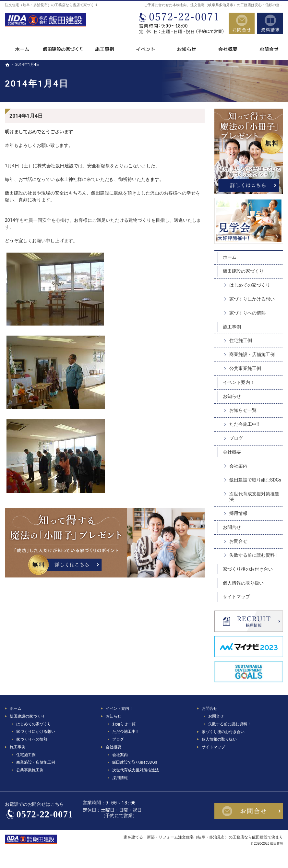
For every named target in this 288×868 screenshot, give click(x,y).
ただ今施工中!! (244, 424)
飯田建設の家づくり (243, 271)
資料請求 (270, 23)
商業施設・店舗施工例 (252, 354)
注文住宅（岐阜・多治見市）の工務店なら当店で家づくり (51, 5)
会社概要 (232, 452)
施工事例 (232, 327)
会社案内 (238, 466)
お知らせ (232, 396)
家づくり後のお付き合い (248, 569)
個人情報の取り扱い (243, 583)
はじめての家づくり (250, 285)
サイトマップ (236, 597)
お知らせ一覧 (243, 410)
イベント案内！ (239, 382)
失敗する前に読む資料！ (254, 555)
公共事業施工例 (245, 368)
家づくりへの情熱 (247, 313)
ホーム (230, 257)
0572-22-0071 (181, 23)
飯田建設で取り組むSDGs (255, 480)
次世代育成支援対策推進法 (254, 497)
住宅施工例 (241, 340)
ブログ (236, 438)
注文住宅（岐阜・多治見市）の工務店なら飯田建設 (223, 837)
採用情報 (238, 513)
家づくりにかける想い (252, 299)
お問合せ (232, 527)
